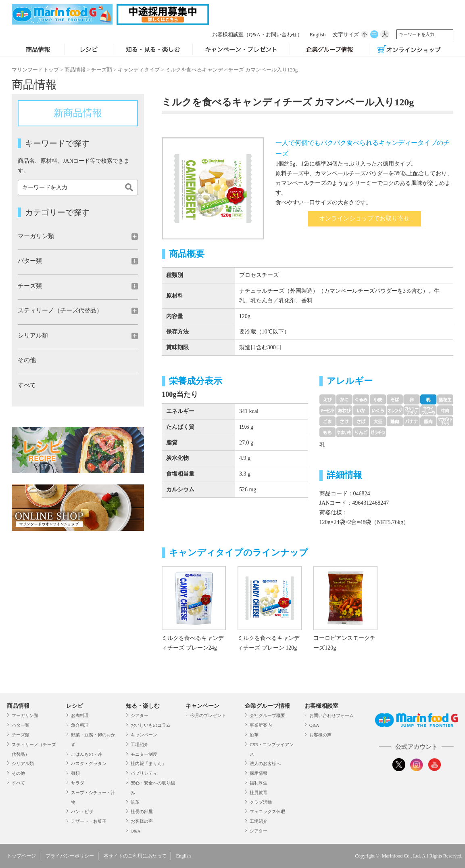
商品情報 (38, 50)
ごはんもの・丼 (87, 754)
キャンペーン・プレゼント (241, 50)
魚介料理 (80, 725)
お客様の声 (142, 821)
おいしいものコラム (151, 725)
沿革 (135, 802)
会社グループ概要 (267, 715)
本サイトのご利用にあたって (135, 856)
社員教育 (259, 793)
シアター (140, 715)
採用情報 (259, 773)
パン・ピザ (82, 811)
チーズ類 (102, 70)
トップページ (21, 856)
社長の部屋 (142, 811)
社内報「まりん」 (148, 763)
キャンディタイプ (139, 70)
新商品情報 (78, 113)
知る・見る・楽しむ (153, 50)
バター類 (21, 725)
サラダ (78, 783)
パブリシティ (144, 773)
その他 (27, 360)
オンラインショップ (409, 50)
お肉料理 (80, 715)
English (298, 35)
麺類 (75, 773)
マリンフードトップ (35, 70)
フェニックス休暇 (267, 811)
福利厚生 (259, 783)
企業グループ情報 (329, 50)
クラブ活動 (261, 802)
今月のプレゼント (208, 715)
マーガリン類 (25, 715)
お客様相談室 (237, 35)
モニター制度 (144, 754)
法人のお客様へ (265, 763)
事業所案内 (261, 725)
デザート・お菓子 (89, 821)
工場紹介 (140, 744)
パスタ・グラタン (89, 763)
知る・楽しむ (143, 706)
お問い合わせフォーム (332, 715)
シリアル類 (23, 763)
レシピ (89, 50)
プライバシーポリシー (70, 856)
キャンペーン (144, 735)
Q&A (136, 831)
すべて (27, 385)
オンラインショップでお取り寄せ (364, 218)
